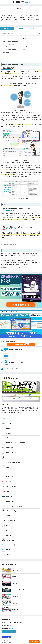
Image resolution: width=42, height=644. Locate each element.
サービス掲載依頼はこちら (9, 631)
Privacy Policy (20, 622)
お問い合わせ (9, 622)
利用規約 (14, 622)
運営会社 (3, 622)
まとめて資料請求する (19, 344)
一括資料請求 (35, 641)
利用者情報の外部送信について (8, 625)
